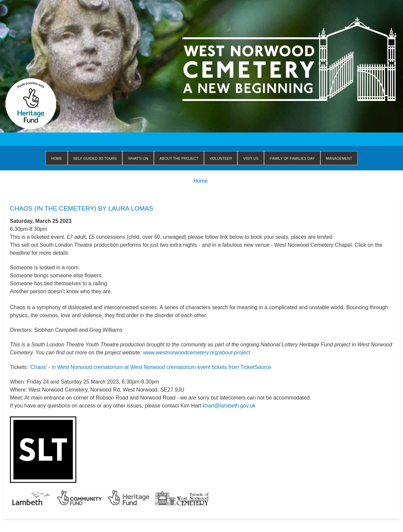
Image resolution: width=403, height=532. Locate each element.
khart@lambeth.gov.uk (229, 406)
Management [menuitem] (339, 158)
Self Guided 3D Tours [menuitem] (95, 158)
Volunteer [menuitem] (221, 158)
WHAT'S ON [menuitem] (138, 158)
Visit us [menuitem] (251, 158)
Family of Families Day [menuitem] (292, 158)
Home (201, 181)
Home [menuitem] (57, 158)
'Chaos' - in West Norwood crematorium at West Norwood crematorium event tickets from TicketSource (150, 367)
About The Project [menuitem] (179, 158)
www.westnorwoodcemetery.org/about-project (197, 353)
